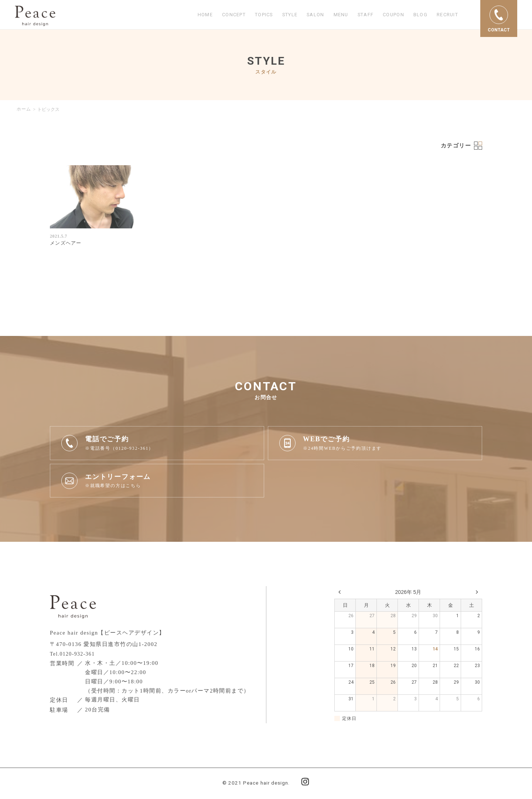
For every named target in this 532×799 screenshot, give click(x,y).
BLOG (417, 15)
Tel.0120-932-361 (74, 654)
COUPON (388, 15)
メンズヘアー (67, 244)
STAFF (358, 15)
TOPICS (248, 15)
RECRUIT (446, 15)
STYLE (278, 15)
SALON (306, 15)
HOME (185, 15)
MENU (332, 15)
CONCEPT (215, 15)
